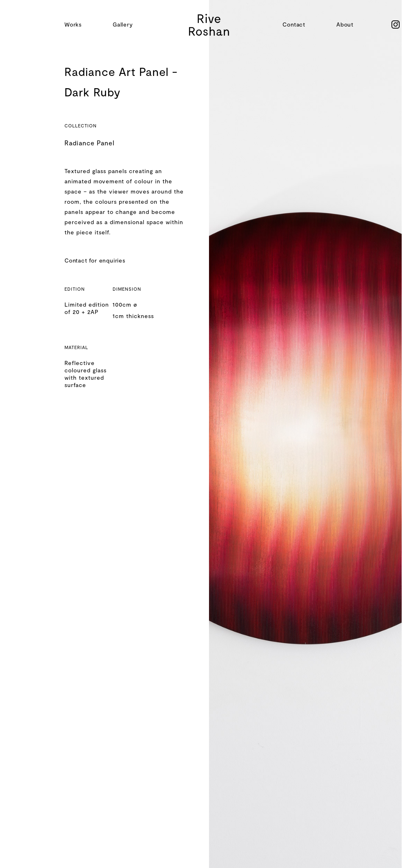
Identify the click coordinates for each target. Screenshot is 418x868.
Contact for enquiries (95, 260)
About (345, 24)
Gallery (123, 24)
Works (73, 24)
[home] (209, 25)
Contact (294, 24)
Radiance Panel (90, 143)
